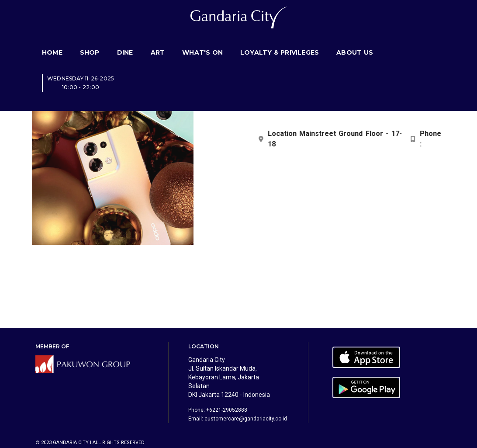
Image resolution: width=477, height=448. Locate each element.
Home (52, 42)
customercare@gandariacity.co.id (246, 419)
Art (158, 42)
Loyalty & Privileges (280, 42)
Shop (90, 42)
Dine (125, 42)
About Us (355, 42)
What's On (202, 42)
